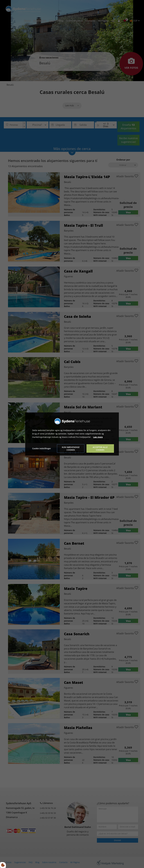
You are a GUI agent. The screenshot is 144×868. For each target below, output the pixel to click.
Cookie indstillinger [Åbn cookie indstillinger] (42, 448)
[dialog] (72, 434)
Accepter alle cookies (100, 449)
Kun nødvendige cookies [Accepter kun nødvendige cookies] (71, 449)
